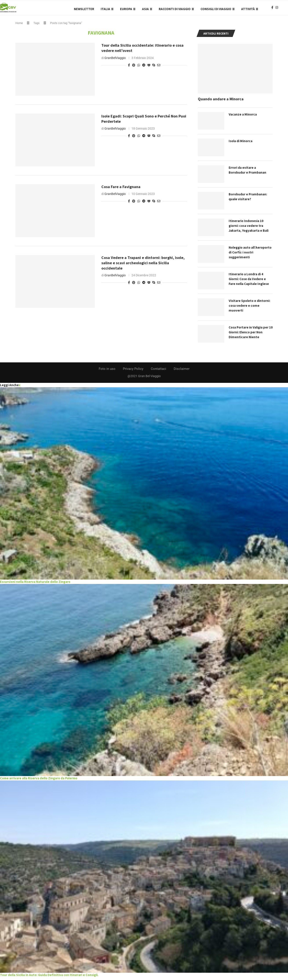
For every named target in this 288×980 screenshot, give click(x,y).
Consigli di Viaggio (216, 9)
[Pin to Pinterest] (134, 68)
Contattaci (159, 372)
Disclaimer (182, 372)
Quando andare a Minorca (221, 102)
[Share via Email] (159, 68)
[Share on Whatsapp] (139, 68)
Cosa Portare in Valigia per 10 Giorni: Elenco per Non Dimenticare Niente (250, 335)
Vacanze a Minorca (243, 117)
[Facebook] (272, 9)
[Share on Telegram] (144, 68)
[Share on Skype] (154, 68)
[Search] (286, 9)
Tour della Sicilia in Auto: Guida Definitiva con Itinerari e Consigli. (49, 977)
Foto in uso (107, 372)
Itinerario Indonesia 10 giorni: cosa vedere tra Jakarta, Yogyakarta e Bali (250, 229)
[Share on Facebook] (129, 68)
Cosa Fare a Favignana (121, 190)
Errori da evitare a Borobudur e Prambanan (248, 173)
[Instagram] (277, 9)
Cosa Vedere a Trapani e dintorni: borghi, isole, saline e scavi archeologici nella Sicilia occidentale (143, 266)
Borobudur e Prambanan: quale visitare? (249, 200)
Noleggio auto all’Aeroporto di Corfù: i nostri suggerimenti (247, 255)
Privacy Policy (133, 372)
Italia (105, 9)
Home (19, 26)
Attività (248, 9)
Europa (126, 9)
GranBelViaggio (115, 61)
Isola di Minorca (241, 144)
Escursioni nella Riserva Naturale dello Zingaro (35, 584)
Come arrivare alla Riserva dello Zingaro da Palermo (39, 781)
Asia (145, 9)
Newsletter (84, 9)
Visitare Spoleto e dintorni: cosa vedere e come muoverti (250, 309)
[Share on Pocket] (149, 68)
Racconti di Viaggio (175, 9)
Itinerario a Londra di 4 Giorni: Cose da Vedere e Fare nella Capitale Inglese (250, 282)
